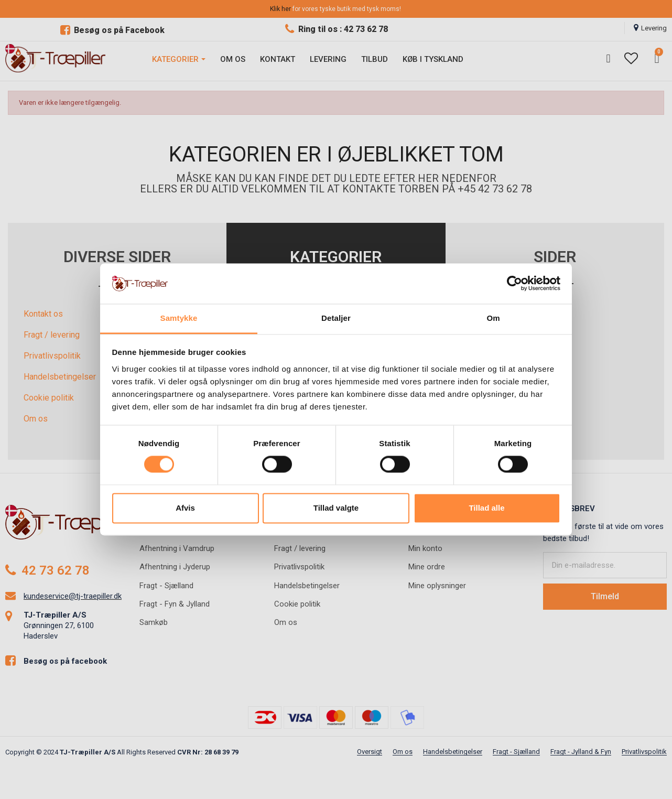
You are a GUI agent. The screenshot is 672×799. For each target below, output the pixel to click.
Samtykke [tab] (179, 318)
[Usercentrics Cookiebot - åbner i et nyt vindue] (514, 284)
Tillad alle (486, 508)
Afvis (185, 508)
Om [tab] (493, 318)
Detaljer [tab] (336, 318)
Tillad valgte (336, 508)
